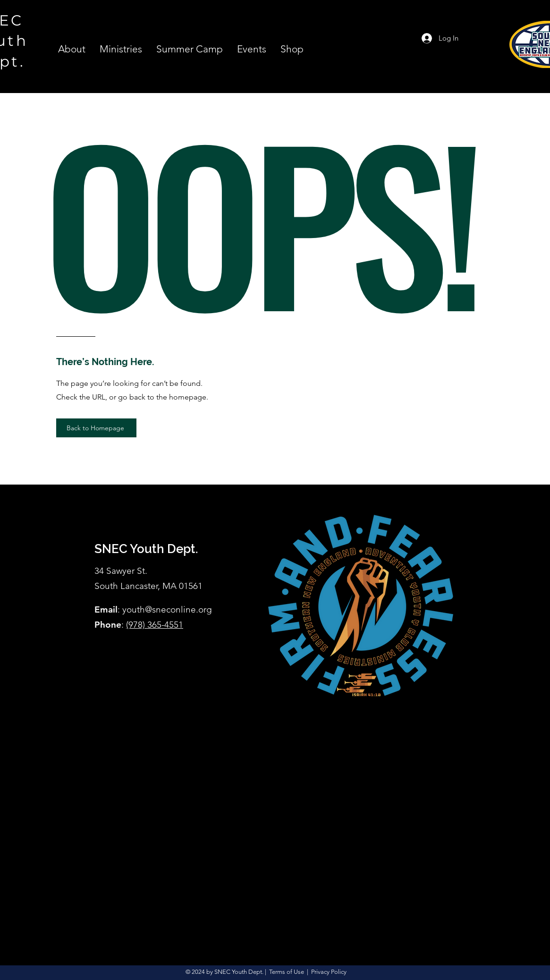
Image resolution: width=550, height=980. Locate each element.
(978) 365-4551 (155, 625)
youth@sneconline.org (167, 609)
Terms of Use (287, 972)
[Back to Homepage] (96, 428)
